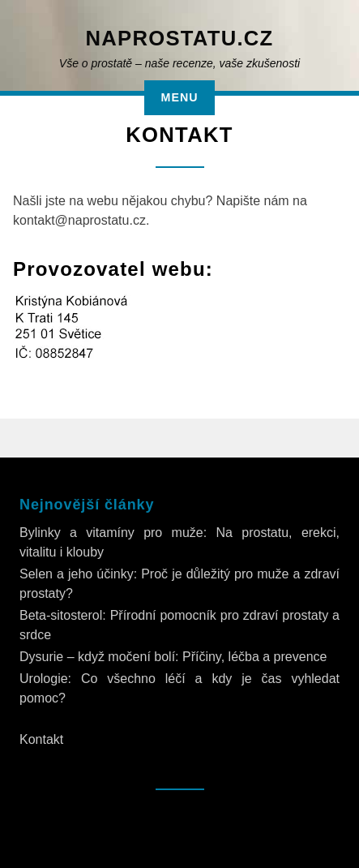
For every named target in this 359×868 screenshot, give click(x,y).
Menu (180, 97)
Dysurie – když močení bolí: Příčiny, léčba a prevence (173, 657)
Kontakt (41, 739)
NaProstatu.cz (179, 38)
